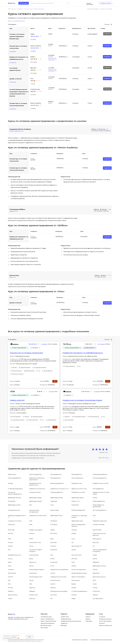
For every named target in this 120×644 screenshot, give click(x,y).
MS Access (54, 533)
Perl (9, 550)
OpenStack (96, 573)
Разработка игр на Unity (101, 483)
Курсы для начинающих (48, 623)
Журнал (88, 619)
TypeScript (54, 501)
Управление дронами (100, 521)
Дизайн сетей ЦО (17, 400)
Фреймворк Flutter (56, 516)
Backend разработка (57, 483)
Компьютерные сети (36, 577)
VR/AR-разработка (99, 501)
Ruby (31, 525)
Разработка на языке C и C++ (60, 489)
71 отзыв (33, 84)
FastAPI (10, 577)
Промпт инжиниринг (78, 577)
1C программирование (15, 489)
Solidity (74, 588)
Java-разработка (56, 474)
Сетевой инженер (99, 525)
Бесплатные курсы (46, 625)
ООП (94, 516)
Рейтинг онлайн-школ (106, 625)
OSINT (31, 539)
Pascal (31, 546)
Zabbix (52, 530)
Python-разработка (35, 474)
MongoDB (54, 550)
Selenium (53, 588)
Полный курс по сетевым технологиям (26, 353)
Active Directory (55, 580)
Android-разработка (15, 478)
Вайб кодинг (12, 474)
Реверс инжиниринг (36, 530)
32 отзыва (33, 39)
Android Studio (34, 555)
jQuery (31, 559)
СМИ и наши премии (105, 621)
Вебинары (64, 625)
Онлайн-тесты (65, 617)
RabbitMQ (96, 562)
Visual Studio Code (35, 542)
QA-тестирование (77, 478)
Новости (88, 617)
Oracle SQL (11, 525)
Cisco (73, 539)
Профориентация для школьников (71, 621)
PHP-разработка (98, 489)
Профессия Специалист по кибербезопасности (83, 353)
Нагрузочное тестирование (59, 570)
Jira (73, 542)
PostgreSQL (12, 501)
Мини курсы (44, 628)
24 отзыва (33, 94)
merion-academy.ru (16, 131)
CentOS (53, 584)
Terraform (11, 570)
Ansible (74, 533)
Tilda (31, 521)
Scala (10, 566)
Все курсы (25, 3)
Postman (53, 546)
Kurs (12, 3)
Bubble (74, 584)
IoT (94, 546)
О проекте (102, 617)
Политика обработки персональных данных (101, 640)
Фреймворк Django (35, 498)
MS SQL (10, 588)
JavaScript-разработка (100, 474)
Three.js (95, 588)
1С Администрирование (79, 591)
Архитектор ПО (76, 546)
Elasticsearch (76, 580)
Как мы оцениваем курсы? (17, 21)
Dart (52, 555)
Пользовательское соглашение (80, 640)
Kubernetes (75, 505)
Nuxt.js (31, 566)
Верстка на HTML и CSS (79, 489)
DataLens (32, 599)
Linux (52, 505)
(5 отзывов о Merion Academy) (101, 131)
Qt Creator (54, 595)
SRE (9, 580)
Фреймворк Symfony (99, 566)
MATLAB (74, 559)
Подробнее (13, 51)
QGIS (94, 580)
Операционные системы (58, 577)
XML (9, 584)
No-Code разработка (99, 510)
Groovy (10, 559)
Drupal (95, 555)
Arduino (10, 546)
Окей (29, 637)
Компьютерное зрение (37, 570)
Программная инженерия (59, 591)
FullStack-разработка (78, 510)
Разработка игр (77, 483)
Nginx (10, 562)
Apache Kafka (97, 530)
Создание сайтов (35, 492)
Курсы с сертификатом (47, 619)
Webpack (32, 591)
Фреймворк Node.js (57, 498)
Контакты (102, 623)
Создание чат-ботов (15, 521)
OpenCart (32, 588)
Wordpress (54, 521)
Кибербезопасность (15, 555)
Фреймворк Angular (36, 501)
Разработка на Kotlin (78, 492)
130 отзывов (34, 62)
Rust (31, 505)
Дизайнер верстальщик (79, 573)
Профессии (64, 623)
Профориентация (66, 619)
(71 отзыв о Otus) (100, 277)
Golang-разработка (57, 492)
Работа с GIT (76, 501)
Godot (95, 584)
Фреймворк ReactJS (14, 498)
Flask (10, 539)
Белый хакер (55, 510)
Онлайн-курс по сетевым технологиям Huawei (82, 400)
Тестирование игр (14, 510)
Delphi (73, 599)
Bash (52, 539)
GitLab (31, 580)
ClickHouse (96, 591)
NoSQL (10, 599)
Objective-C (33, 562)
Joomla (53, 573)
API (51, 599)
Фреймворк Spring (77, 498)
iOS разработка (55, 478)
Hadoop (74, 530)
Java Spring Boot (98, 599)
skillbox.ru (13, 211)
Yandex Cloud (33, 595)
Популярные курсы (46, 617)
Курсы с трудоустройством (48, 621)
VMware (32, 533)
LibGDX (95, 570)
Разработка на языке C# (37, 489)
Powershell (54, 562)
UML (31, 584)
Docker (95, 498)
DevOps (10, 483)
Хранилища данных (99, 577)
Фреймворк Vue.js (77, 521)
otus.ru (12, 277)
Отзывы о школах (106, 3)
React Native (12, 573)
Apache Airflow (13, 595)
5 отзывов (33, 51)
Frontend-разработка (100, 478)
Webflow (11, 591)
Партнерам (89, 621)
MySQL (74, 550)
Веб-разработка (77, 474)
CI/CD (52, 566)
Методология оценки (105, 619)
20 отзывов (33, 73)
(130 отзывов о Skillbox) (101, 211)
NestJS (95, 559)
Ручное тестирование (79, 570)
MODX (52, 559)
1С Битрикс (54, 525)
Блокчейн (54, 542)
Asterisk (74, 595)
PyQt (73, 562)
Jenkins (74, 566)
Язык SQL (96, 542)
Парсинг (95, 595)
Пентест (11, 542)
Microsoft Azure (76, 555)
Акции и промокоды (90, 3)
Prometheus (33, 573)
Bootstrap (11, 530)
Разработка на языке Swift (38, 516)
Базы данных (97, 539)
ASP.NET (11, 533)
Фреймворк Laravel (14, 505)
